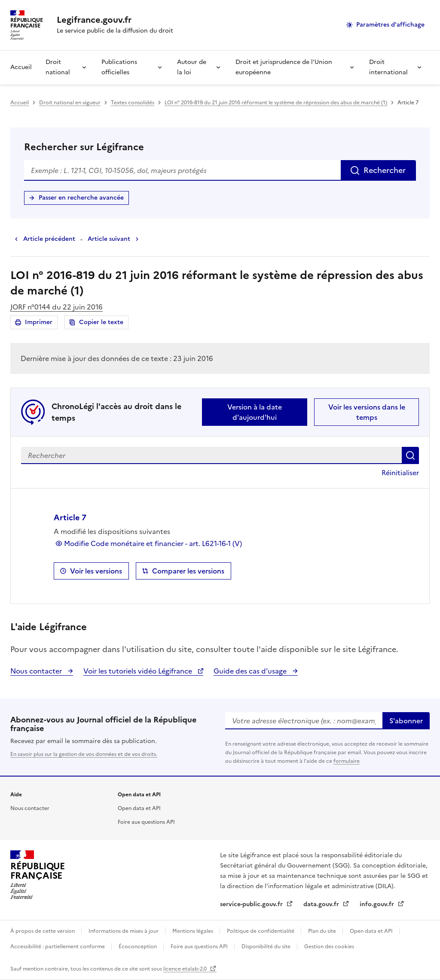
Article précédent (49, 239)
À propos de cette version (43, 931)
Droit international (388, 67)
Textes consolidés (133, 103)
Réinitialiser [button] (400, 473)
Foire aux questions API (146, 822)
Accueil (21, 67)
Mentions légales (193, 931)
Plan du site (323, 931)
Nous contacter (37, 671)
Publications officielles (119, 67)
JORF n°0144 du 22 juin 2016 (57, 307)
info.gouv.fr (378, 904)
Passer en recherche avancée (81, 198)
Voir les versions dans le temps (367, 412)
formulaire (347, 761)
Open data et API (139, 808)
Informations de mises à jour (124, 931)
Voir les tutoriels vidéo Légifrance (139, 671)
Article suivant (109, 239)
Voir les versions (96, 571)
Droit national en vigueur (70, 103)
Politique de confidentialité (261, 931)
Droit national (58, 67)
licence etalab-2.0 (186, 969)
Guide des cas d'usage (251, 671)
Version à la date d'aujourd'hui (255, 412)
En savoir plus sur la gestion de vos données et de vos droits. (84, 754)
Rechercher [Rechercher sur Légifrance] (385, 170)
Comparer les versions (188, 571)
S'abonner (406, 721)
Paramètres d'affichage (390, 25)
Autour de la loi (192, 67)
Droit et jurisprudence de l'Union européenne (284, 67)
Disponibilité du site (267, 947)
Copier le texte (101, 322)
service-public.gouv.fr (252, 904)
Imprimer (40, 323)
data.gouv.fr (322, 904)
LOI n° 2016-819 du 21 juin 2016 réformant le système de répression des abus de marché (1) (276, 103)
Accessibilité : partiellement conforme (58, 947)
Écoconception (138, 947)
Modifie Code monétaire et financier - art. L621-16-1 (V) (153, 543)
